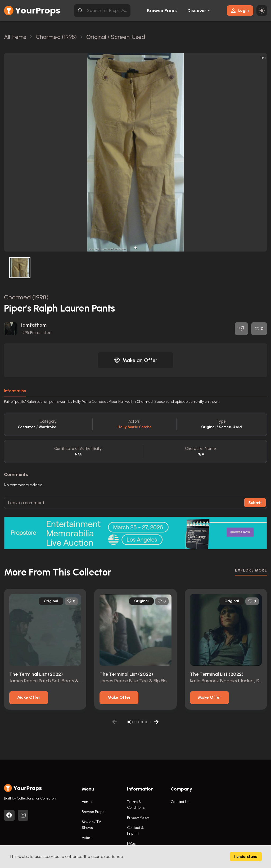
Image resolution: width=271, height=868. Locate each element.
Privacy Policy (138, 818)
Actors (87, 838)
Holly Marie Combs (135, 427)
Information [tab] (15, 391)
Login (240, 10)
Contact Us (180, 802)
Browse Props (162, 11)
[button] (135, 248)
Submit (255, 503)
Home (87, 802)
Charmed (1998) (26, 297)
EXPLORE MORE (251, 570)
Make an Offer (135, 360)
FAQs (131, 844)
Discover (197, 11)
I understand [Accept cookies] (246, 857)
